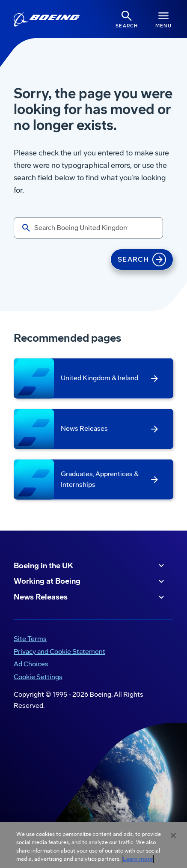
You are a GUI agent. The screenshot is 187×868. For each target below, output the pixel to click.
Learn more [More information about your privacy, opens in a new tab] (138, 859)
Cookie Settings (38, 677)
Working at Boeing (90, 582)
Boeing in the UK (90, 566)
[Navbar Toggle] (163, 19)
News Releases (90, 597)
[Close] (173, 835)
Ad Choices (31, 664)
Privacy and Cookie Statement (59, 652)
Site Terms (30, 639)
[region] (93, 845)
